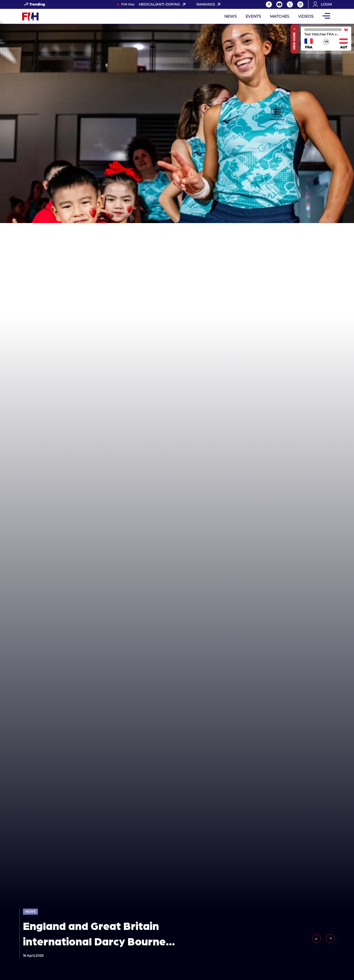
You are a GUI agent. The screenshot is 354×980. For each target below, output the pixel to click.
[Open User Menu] (324, 4)
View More (294, 41)
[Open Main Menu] (326, 16)
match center (326, 39)
